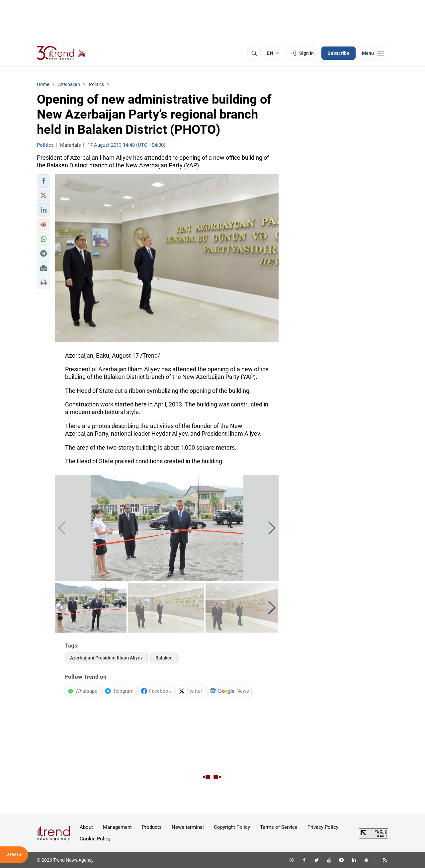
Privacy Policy (323, 827)
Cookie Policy (95, 839)
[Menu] (373, 53)
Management (117, 827)
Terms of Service (279, 827)
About (86, 827)
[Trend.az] (61, 53)
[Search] (254, 53)
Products (152, 827)
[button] (43, 181)
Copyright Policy (232, 827)
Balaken (164, 658)
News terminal (188, 827)
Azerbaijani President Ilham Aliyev (106, 658)
